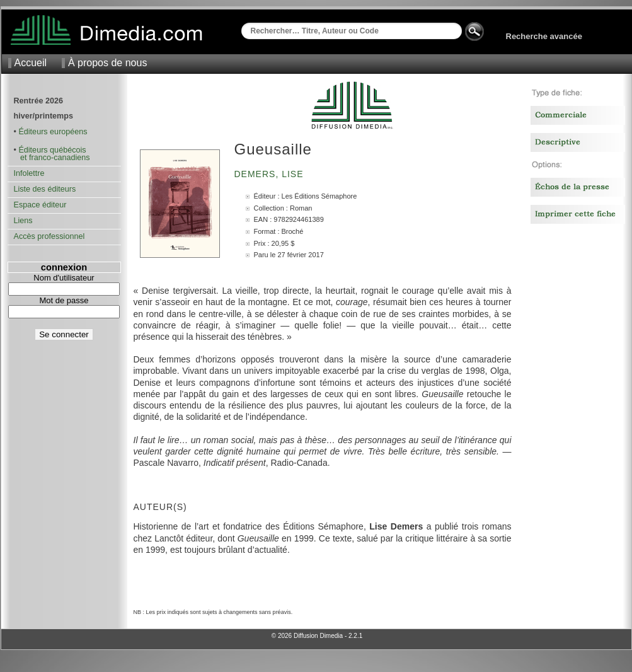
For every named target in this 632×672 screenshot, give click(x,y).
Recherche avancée (544, 36)
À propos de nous (107, 63)
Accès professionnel (49, 236)
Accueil (31, 63)
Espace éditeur (40, 205)
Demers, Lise (271, 174)
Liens (23, 221)
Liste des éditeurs (45, 189)
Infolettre (29, 173)
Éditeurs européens (53, 132)
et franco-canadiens (52, 158)
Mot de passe (64, 300)
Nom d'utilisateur (64, 278)
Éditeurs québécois (52, 150)
